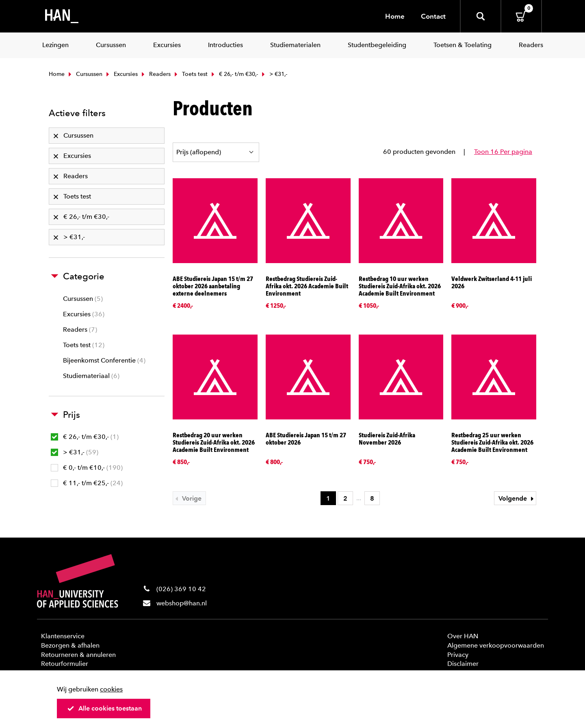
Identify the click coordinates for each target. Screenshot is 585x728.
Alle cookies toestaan (104, 708)
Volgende (517, 498)
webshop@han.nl (182, 603)
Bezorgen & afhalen (70, 645)
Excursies (121, 74)
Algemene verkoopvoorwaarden (496, 645)
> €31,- (75, 452)
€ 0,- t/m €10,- (87, 468)
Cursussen (84, 74)
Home (395, 16)
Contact (433, 16)
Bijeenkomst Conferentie (104, 360)
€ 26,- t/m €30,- (234, 74)
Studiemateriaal (91, 376)
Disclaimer (463, 664)
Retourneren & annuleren (78, 655)
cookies (111, 689)
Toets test (190, 74)
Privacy (458, 655)
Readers (155, 74)
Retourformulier (65, 664)
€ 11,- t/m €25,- (87, 483)
